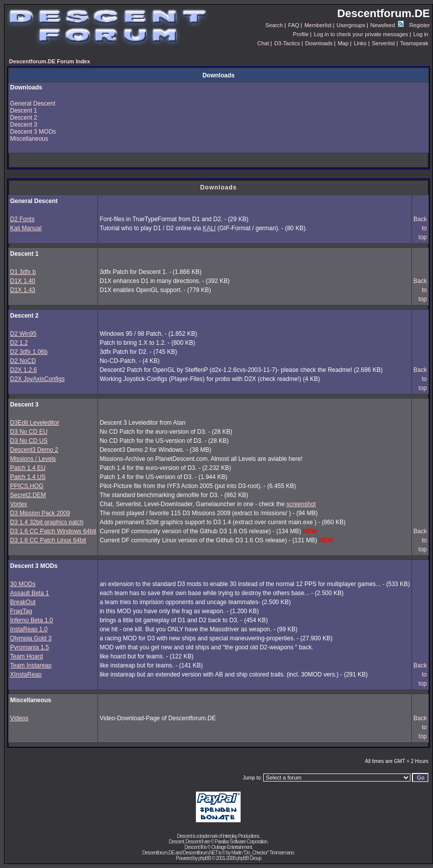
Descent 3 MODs (33, 132)
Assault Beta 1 (29, 593)
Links (360, 43)
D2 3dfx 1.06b (29, 352)
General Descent (33, 104)
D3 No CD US (29, 441)
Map (343, 43)
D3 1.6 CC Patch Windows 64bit (53, 531)
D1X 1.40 (23, 281)
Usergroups (351, 25)
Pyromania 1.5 (29, 647)
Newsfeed (387, 25)
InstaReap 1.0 (29, 629)
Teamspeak (414, 43)
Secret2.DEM (28, 495)
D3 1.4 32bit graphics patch (47, 522)
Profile (301, 34)
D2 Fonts (22, 219)
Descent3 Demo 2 (34, 450)
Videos (19, 718)
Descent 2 (24, 118)
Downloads (319, 43)
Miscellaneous (29, 139)
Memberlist (318, 25)
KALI (209, 228)
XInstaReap (26, 674)
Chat (263, 43)
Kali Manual (26, 228)
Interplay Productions (241, 836)
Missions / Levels (33, 459)
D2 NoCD (23, 361)
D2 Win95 (23, 334)
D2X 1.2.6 (23, 370)
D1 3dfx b (23, 272)
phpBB (205, 858)
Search (274, 25)
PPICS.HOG (27, 486)
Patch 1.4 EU (28, 468)
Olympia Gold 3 (31, 638)
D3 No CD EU (29, 432)
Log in (421, 34)
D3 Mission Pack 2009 (40, 513)
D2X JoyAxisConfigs (37, 379)
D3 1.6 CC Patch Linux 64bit (48, 540)
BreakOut (23, 602)
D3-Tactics (287, 43)
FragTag (21, 611)
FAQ (294, 25)
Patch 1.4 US (28, 477)
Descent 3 (24, 125)
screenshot (301, 504)
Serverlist (383, 43)
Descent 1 (24, 111)
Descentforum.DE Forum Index (49, 61)
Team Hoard (26, 656)
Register (420, 25)
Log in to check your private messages (361, 34)
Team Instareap (31, 665)
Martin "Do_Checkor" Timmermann (262, 853)
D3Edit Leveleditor (35, 423)
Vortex (19, 504)
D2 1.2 (19, 343)
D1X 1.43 (23, 290)
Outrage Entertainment (232, 847)
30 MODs (23, 584)
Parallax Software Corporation (241, 842)
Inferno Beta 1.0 (31, 620)
